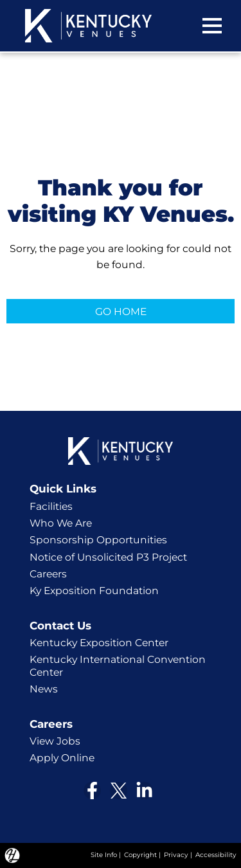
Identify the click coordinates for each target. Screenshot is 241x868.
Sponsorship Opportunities (98, 540)
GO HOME (121, 312)
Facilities (51, 506)
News (44, 689)
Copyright (140, 855)
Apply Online (62, 758)
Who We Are (61, 523)
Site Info (104, 855)
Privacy (176, 855)
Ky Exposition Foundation (94, 591)
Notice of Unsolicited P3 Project (108, 557)
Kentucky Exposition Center (99, 643)
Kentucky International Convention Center (118, 666)
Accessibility (216, 855)
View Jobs (55, 741)
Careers (48, 574)
